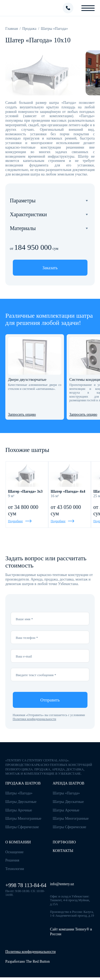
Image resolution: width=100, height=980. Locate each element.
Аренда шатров (69, 783)
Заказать (50, 268)
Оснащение (14, 852)
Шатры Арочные (19, 810)
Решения (12, 860)
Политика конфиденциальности (31, 952)
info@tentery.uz (62, 884)
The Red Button (38, 961)
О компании (18, 842)
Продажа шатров (23, 783)
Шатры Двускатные (21, 802)
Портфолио (64, 842)
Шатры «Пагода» (19, 793)
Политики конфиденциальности (35, 719)
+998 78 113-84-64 (26, 885)
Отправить (50, 700)
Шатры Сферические (22, 827)
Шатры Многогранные (23, 818)
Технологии (15, 869)
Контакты (63, 851)
